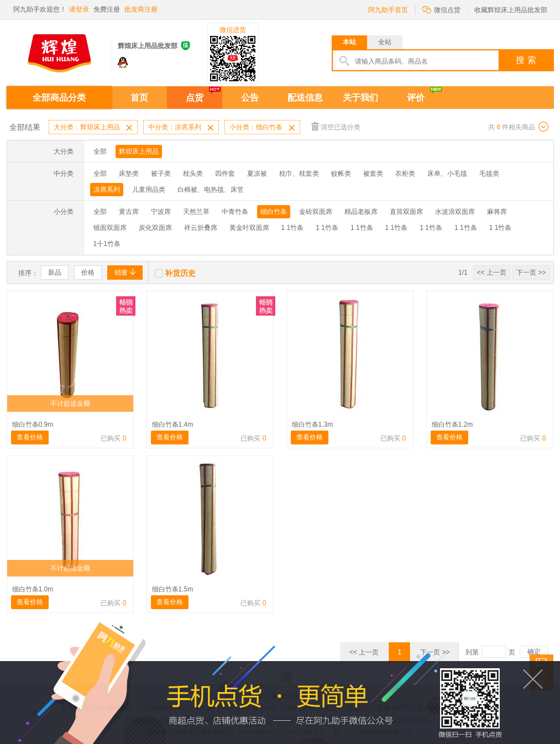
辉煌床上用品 (139, 151)
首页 (139, 98)
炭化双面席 (155, 228)
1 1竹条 (293, 228)
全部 (100, 151)
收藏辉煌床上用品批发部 (511, 10)
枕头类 (193, 174)
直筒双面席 (406, 212)
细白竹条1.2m (452, 425)
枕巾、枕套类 (299, 174)
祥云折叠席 (201, 228)
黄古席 (129, 212)
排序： (28, 273)
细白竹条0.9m (33, 425)
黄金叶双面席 (249, 228)
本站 (349, 42)
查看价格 (30, 437)
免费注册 (107, 9)
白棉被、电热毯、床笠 (211, 190)
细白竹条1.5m (173, 589)
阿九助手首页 (388, 10)
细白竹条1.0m (33, 589)
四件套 (225, 174)
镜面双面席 (110, 228)
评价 (416, 98)
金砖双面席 (316, 212)
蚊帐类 (341, 174)
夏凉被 (257, 174)
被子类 (161, 174)
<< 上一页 (492, 273)
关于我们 (360, 98)
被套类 (373, 174)
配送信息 (305, 98)
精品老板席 (361, 212)
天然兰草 (196, 212)
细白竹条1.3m (313, 425)
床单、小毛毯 (447, 174)
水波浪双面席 (455, 212)
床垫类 (129, 174)
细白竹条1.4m (173, 425)
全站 (385, 42)
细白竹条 (274, 212)
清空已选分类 (336, 126)
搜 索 (526, 60)
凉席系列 (107, 190)
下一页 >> (531, 273)
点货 (195, 98)
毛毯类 (489, 174)
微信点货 (441, 9)
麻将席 (497, 212)
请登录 (79, 9)
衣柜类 (405, 174)
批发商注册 (141, 9)
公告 (250, 98)
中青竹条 (235, 212)
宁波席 (161, 212)
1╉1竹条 (107, 244)
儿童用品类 (149, 190)
